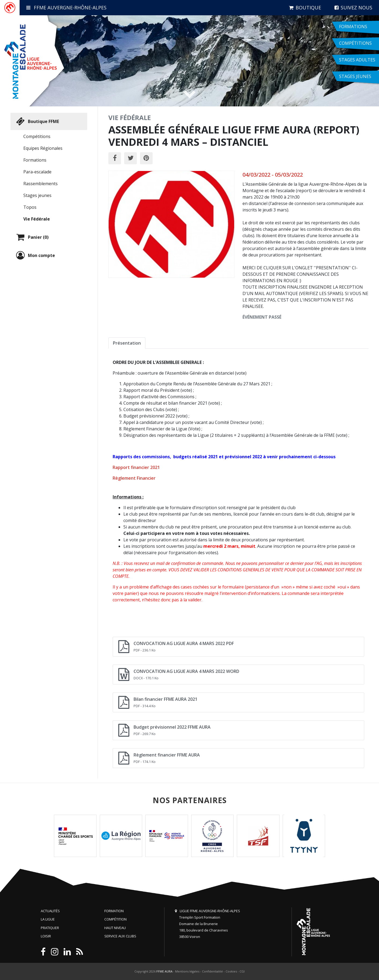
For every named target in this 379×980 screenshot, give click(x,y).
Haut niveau (115, 928)
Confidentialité (212, 971)
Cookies (231, 971)
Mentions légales (187, 971)
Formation (114, 911)
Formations (35, 160)
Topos (30, 207)
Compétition (115, 919)
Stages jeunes (37, 195)
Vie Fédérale (37, 219)
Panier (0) (32, 237)
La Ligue (48, 919)
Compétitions (37, 136)
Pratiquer (50, 928)
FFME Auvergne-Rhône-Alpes (66, 8)
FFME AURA (164, 971)
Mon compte (35, 255)
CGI (242, 971)
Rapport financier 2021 (136, 467)
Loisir (46, 936)
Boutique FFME (37, 121)
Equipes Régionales (43, 148)
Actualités (50, 911)
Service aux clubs (120, 936)
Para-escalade (37, 172)
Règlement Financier (134, 478)
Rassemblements (41, 184)
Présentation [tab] (127, 343)
